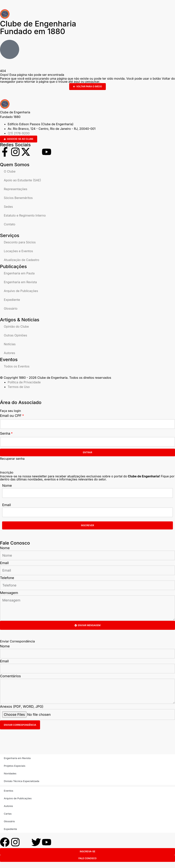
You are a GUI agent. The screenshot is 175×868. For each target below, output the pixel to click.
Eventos (9, 791)
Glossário (11, 308)
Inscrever (88, 525)
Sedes (8, 207)
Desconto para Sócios (20, 242)
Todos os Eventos (17, 366)
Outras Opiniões (15, 335)
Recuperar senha (12, 459)
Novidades (10, 773)
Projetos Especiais (15, 766)
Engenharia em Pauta (19, 273)
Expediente (12, 300)
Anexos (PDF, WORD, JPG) (22, 706)
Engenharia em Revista (20, 282)
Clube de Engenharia (38, 27)
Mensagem (9, 593)
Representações (16, 189)
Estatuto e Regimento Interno (25, 215)
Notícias (10, 344)
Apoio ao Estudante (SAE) (22, 180)
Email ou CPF (11, 416)
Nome (7, 486)
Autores (9, 353)
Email (6, 505)
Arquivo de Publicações (21, 291)
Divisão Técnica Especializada (21, 781)
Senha (5, 433)
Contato (10, 224)
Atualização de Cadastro (21, 260)
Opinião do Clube (16, 326)
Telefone (7, 578)
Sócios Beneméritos (18, 198)
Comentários (10, 676)
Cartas (8, 814)
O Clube (10, 171)
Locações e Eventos (18, 251)
